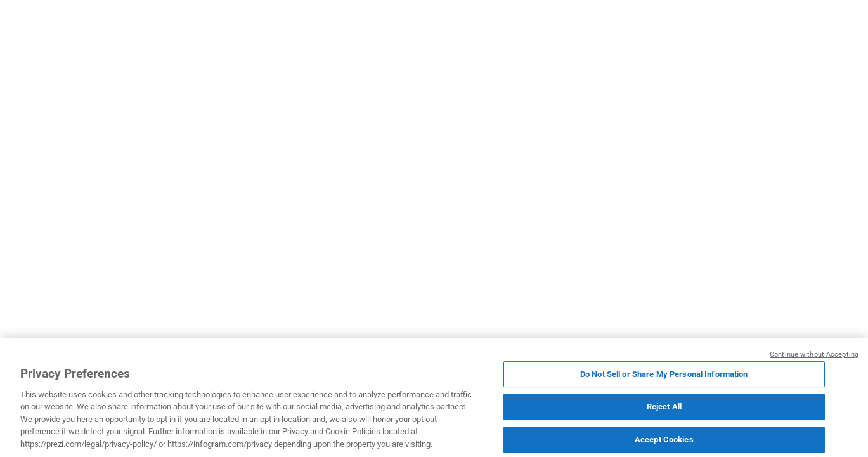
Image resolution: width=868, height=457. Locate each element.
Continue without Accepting (814, 356)
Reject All (664, 408)
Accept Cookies (664, 440)
